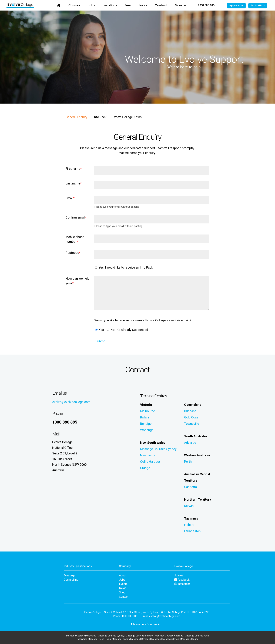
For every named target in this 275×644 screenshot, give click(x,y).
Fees (128, 6)
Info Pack (100, 117)
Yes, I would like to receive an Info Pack (124, 267)
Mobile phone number (75, 239)
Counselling (71, 580)
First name (74, 169)
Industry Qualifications (78, 566)
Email (70, 198)
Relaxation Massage (87, 639)
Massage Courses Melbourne (81, 636)
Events (123, 584)
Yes (100, 330)
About (123, 575)
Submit (100, 341)
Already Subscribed (133, 330)
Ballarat (145, 417)
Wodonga (147, 430)
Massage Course (190, 639)
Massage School (171, 639)
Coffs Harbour (150, 462)
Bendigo (146, 424)
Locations (110, 6)
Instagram (182, 584)
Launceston (192, 531)
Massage (70, 575)
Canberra (190, 487)
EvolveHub (258, 6)
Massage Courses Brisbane (140, 636)
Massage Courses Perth (197, 636)
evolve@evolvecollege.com (71, 402)
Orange (145, 468)
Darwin (189, 506)
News (143, 6)
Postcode (73, 253)
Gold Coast (192, 417)
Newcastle (148, 455)
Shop (122, 592)
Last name (74, 183)
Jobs (91, 6)
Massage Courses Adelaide (169, 636)
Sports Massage (131, 639)
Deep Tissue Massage (110, 639)
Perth (188, 462)
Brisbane (190, 411)
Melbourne (148, 411)
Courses (74, 6)
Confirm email (76, 217)
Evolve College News (127, 117)
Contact (161, 6)
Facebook (182, 580)
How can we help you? (78, 281)
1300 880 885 (206, 6)
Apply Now (236, 6)
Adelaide (190, 443)
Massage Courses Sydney (158, 449)
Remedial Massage (151, 639)
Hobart (189, 525)
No (111, 330)
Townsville (192, 424)
